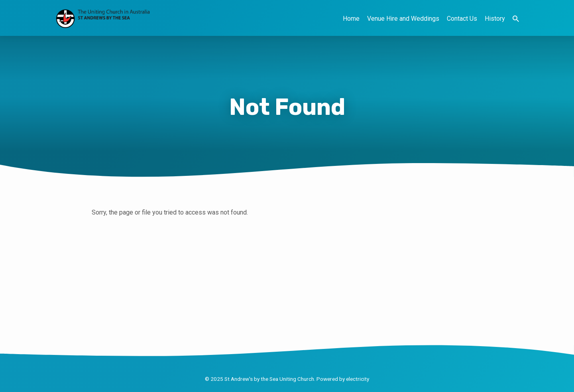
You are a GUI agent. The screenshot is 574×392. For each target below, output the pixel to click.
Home (351, 19)
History (495, 19)
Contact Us (462, 19)
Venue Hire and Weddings (403, 19)
